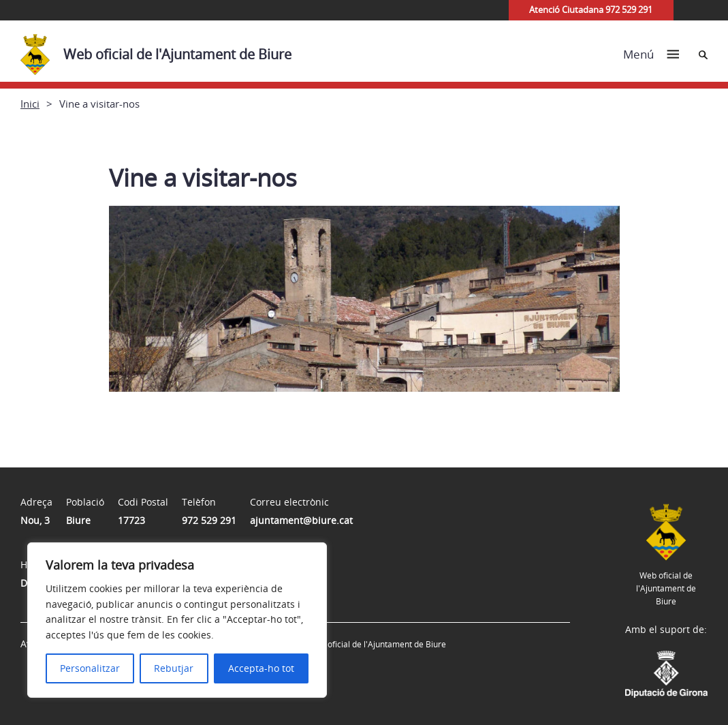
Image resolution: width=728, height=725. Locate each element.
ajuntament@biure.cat (301, 520)
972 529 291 (209, 520)
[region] (177, 620)
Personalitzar (90, 668)
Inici (30, 104)
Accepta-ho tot (261, 668)
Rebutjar (174, 668)
